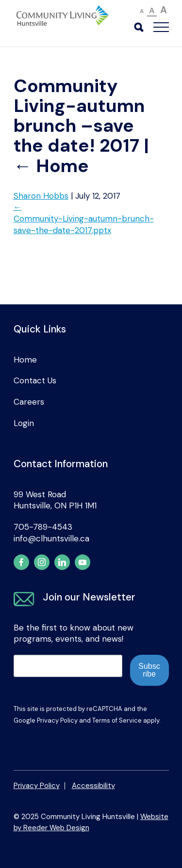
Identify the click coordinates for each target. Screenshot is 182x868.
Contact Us (35, 380)
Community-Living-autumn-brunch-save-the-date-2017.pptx (84, 224)
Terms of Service (117, 720)
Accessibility (93, 786)
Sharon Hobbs (41, 196)
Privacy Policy (57, 720)
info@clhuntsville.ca (51, 538)
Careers (29, 402)
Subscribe (149, 670)
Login (24, 423)
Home (51, 166)
